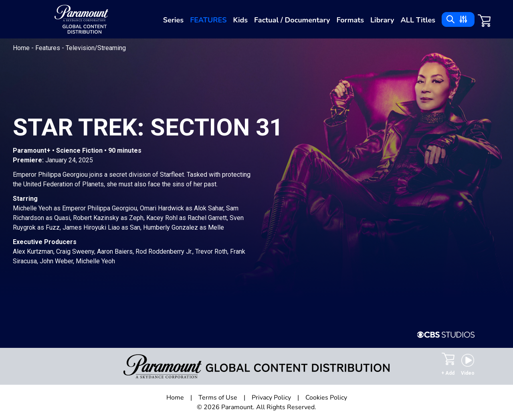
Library (382, 20)
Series (173, 20)
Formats (350, 20)
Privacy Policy (271, 398)
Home (22, 48)
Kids (241, 20)
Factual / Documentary (292, 20)
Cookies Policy (326, 398)
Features (208, 20)
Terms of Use (218, 398)
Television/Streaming (96, 48)
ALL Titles (418, 20)
